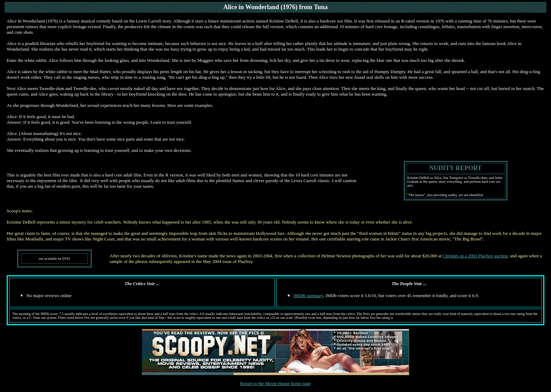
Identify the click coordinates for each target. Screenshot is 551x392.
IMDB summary (308, 295)
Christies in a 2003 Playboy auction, (476, 256)
